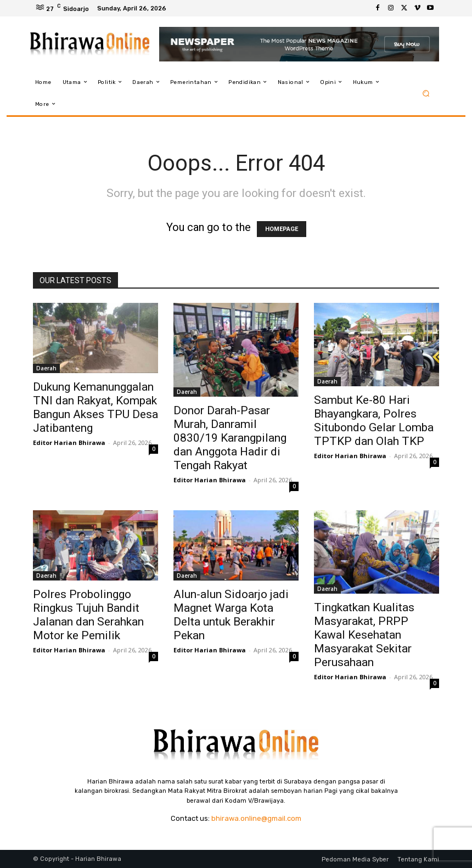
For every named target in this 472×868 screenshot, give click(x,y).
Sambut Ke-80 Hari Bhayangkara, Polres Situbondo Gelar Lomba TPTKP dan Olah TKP (374, 421)
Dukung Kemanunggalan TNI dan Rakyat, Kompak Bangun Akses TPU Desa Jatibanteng (95, 407)
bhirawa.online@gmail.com (256, 818)
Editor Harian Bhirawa (69, 443)
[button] (426, 93)
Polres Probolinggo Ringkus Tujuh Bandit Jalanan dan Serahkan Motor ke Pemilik (88, 615)
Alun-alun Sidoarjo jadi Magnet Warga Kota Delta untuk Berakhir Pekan (231, 615)
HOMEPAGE (282, 229)
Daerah (46, 368)
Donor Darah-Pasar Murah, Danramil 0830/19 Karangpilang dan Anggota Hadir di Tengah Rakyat (230, 438)
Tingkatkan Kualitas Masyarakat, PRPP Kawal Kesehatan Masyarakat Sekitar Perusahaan (364, 635)
